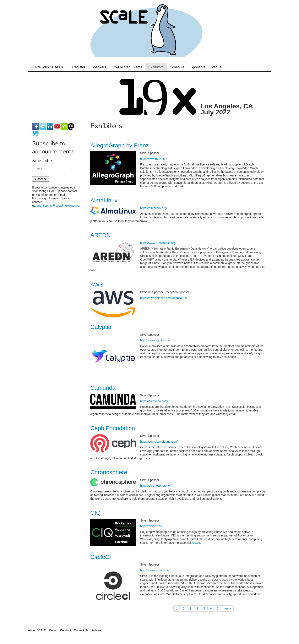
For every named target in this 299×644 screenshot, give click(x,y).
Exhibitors (156, 67)
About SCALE (37, 630)
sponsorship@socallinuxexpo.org (58, 206)
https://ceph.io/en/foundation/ (159, 442)
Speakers (99, 67)
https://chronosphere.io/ (155, 486)
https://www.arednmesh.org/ (158, 243)
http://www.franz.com (154, 159)
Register (79, 67)
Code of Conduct (60, 630)
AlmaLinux (104, 200)
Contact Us (81, 630)
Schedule (177, 67)
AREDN (100, 235)
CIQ (96, 513)
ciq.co (196, 543)
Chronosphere (109, 472)
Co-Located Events (127, 67)
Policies (96, 630)
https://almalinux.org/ (154, 208)
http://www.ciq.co (151, 526)
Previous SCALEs (51, 67)
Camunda (103, 388)
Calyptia (101, 327)
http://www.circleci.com (155, 570)
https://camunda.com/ (154, 401)
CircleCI (101, 557)
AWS (97, 285)
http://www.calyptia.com (155, 340)
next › (227, 608)
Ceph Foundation (113, 428)
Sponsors (198, 67)
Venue (217, 67)
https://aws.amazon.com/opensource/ (164, 298)
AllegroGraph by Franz (120, 145)
